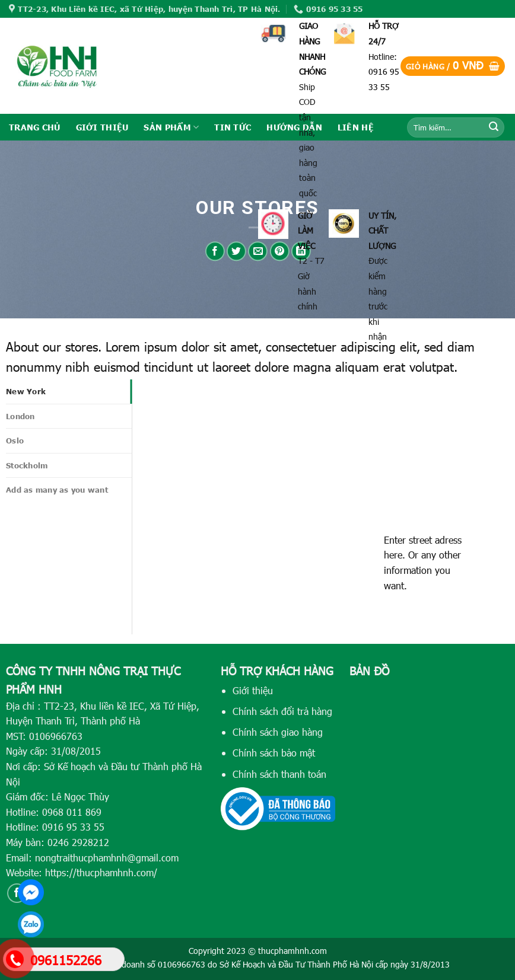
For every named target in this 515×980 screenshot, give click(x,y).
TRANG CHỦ (35, 127)
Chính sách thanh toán (279, 774)
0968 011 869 (72, 812)
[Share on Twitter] (236, 252)
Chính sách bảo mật (274, 753)
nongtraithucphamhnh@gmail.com (107, 858)
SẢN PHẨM (171, 127)
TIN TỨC (233, 127)
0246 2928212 (78, 842)
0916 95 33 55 (73, 827)
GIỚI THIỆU (102, 127)
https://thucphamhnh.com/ (101, 872)
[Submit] (494, 127)
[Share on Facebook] (215, 252)
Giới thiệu (253, 690)
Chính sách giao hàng (278, 732)
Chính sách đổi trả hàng (282, 711)
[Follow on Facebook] (17, 893)
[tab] (69, 391)
